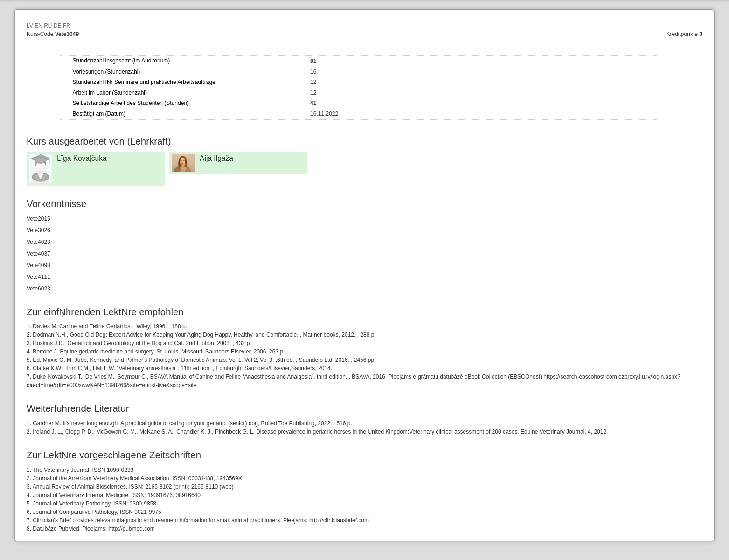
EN (38, 26)
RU (48, 26)
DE (58, 26)
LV (30, 26)
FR (67, 26)
